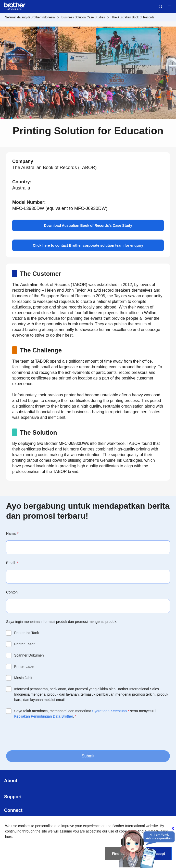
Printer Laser (24, 644)
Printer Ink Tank (27, 633)
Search (160, 7)
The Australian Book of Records (133, 17)
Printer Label (24, 667)
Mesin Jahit (23, 678)
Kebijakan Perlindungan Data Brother (44, 716)
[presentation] (45, 734)
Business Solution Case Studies (83, 17)
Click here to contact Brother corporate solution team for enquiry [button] (88, 245)
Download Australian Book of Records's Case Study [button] (88, 225)
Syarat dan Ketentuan (109, 711)
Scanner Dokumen (29, 655)
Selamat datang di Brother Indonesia (30, 17)
